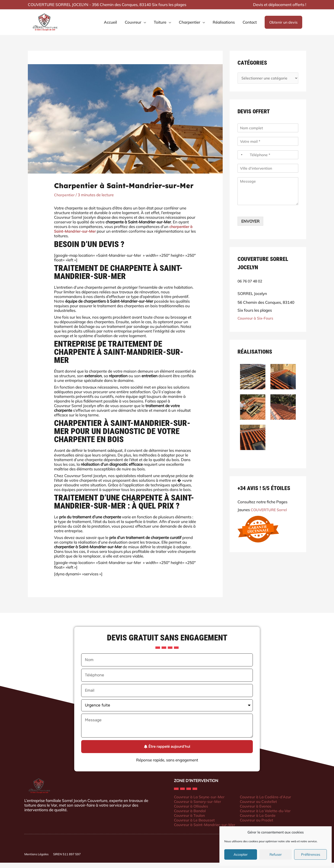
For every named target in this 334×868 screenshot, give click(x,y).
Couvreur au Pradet (260, 825)
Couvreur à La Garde (261, 820)
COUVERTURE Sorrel (270, 516)
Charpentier (65, 200)
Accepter (241, 854)
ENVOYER (250, 227)
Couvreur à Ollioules (192, 811)
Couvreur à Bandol (191, 816)
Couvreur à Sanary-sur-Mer (199, 806)
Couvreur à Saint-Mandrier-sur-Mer (206, 830)
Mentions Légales (36, 859)
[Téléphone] (268, 161)
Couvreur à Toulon (190, 820)
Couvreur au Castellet (262, 806)
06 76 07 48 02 (251, 287)
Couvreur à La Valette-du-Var (269, 816)
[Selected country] (241, 161)
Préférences (311, 854)
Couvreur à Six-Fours (257, 324)
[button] (283, 25)
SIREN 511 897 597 (67, 859)
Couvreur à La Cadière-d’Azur (269, 802)
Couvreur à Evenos (259, 811)
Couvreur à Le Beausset (195, 825)
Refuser (276, 854)
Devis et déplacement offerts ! (280, 5)
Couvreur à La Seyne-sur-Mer (200, 802)
